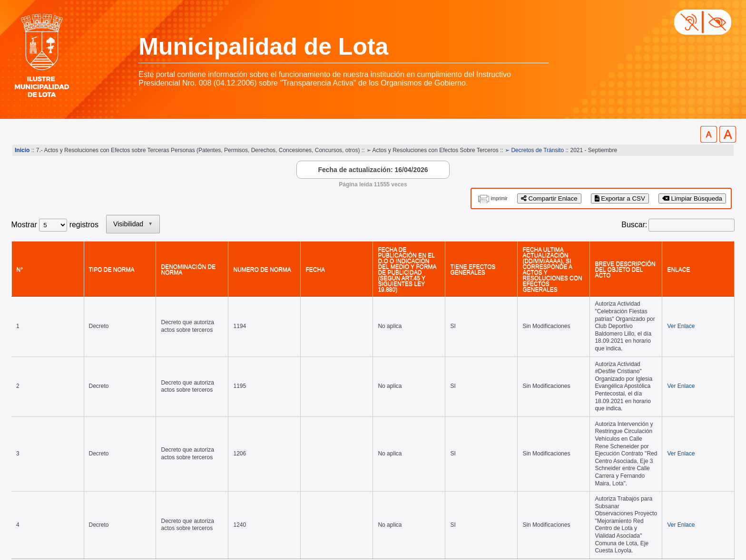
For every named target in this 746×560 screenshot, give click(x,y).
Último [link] (719, 416)
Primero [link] (588, 416)
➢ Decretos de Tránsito (534, 150)
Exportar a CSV (620, 198)
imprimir (499, 198)
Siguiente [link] (682, 416)
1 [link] (653, 416)
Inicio (22, 150)
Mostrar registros (55, 225)
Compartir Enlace (549, 198)
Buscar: (634, 225)
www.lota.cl (31, 531)
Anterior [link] (625, 416)
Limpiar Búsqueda (692, 198)
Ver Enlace (714, 289)
